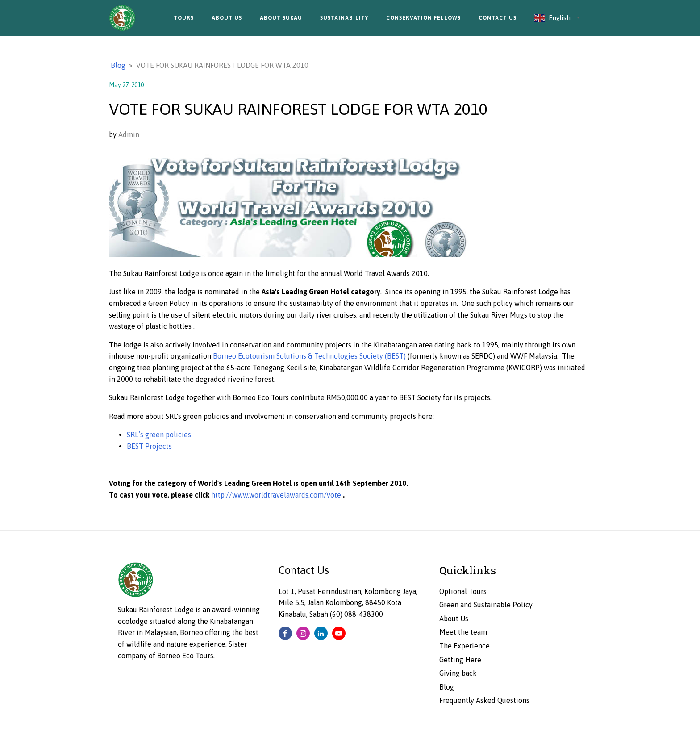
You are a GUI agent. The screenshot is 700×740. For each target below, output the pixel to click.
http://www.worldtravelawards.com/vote (277, 495)
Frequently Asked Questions (484, 700)
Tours (184, 18)
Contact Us (498, 18)
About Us (227, 18)
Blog (118, 65)
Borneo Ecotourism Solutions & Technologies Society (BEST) (310, 356)
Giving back (458, 673)
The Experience (465, 646)
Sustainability (344, 18)
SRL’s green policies (159, 435)
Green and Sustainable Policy (486, 605)
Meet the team (463, 632)
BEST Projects (149, 446)
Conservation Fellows (423, 18)
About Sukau (281, 18)
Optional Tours (463, 591)
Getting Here (460, 660)
